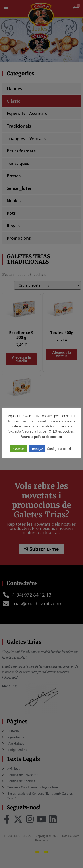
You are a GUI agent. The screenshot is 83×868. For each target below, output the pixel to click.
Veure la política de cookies (42, 437)
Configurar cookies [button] (61, 449)
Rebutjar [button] (37, 449)
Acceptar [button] (18, 449)
